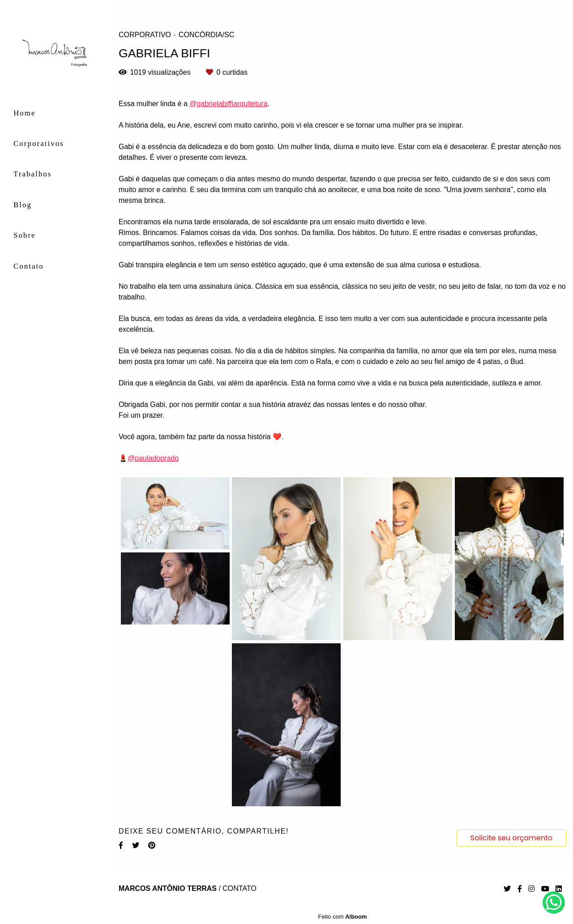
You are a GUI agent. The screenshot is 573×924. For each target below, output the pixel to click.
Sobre (25, 235)
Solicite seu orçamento (511, 838)
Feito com (342, 917)
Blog (23, 205)
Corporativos (39, 143)
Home (25, 113)
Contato (29, 266)
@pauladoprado (153, 458)
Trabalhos (32, 174)
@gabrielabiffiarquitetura (228, 104)
